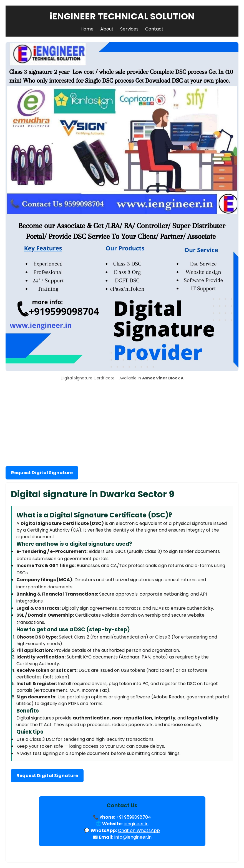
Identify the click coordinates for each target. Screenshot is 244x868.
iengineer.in (136, 824)
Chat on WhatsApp (139, 830)
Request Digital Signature (42, 473)
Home (87, 29)
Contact (154, 29)
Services (129, 29)
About (107, 29)
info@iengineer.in (133, 837)
